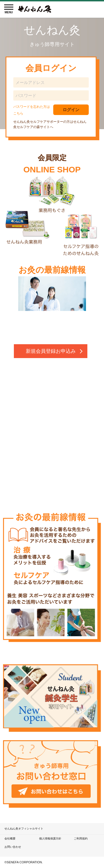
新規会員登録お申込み (51, 351)
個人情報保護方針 (50, 838)
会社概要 (10, 838)
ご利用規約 (81, 838)
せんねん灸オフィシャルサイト (24, 829)
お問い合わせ (13, 847)
